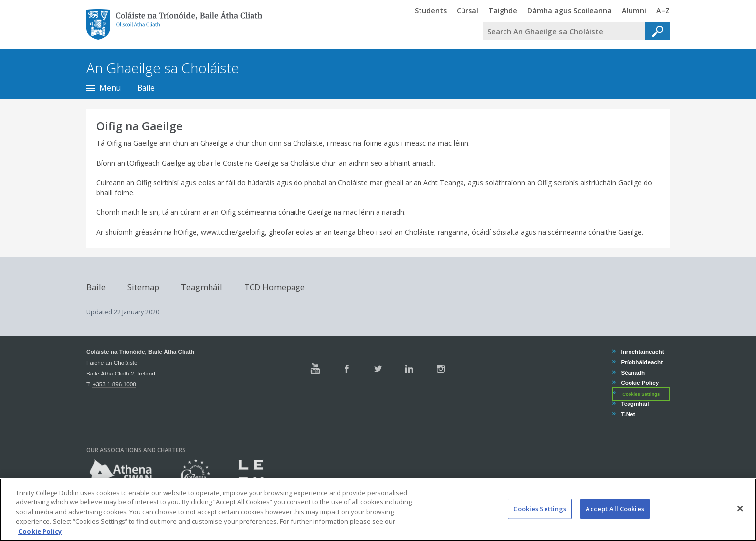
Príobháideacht (641, 362)
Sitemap (143, 287)
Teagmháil (202, 287)
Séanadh (632, 372)
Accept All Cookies (615, 522)
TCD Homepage (274, 287)
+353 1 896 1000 (114, 384)
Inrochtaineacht (642, 352)
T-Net (628, 414)
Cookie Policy (639, 383)
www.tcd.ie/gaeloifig (233, 232)
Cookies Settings (641, 394)
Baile (146, 88)
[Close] (740, 522)
